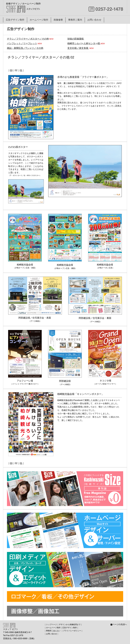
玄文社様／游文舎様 (78, 48)
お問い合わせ (94, 20)
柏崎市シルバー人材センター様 (84, 43)
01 (21, 70)
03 (11, 70)
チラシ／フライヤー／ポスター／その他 (28, 39)
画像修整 (58, 20)
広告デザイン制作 (15, 20)
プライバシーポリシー (72, 631)
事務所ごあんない (53, 631)
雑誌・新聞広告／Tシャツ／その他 (25, 48)
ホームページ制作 (39, 20)
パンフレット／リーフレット (22, 43)
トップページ (52, 625)
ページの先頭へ (119, 624)
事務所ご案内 (75, 20)
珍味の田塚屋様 (76, 39)
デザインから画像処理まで (70, 625)
